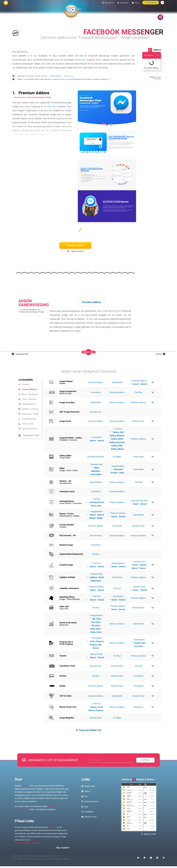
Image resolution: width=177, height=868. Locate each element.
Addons (123, 3)
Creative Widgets (28, 389)
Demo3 (92, 518)
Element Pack (138, 421)
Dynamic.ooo (96, 412)
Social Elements (27, 419)
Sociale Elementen (157, 78)
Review (96, 648)
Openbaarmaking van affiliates (27, 843)
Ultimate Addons (96, 382)
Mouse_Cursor (97, 707)
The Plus (138, 392)
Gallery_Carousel (117, 442)
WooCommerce (27, 404)
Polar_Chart (96, 629)
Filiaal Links (24, 821)
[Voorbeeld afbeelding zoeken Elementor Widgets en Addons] (139, 807)
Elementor (82, 60)
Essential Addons (138, 402)
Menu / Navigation (28, 394)
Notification (96, 581)
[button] (158, 55)
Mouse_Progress (96, 710)
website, (25, 786)
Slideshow (96, 471)
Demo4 (143, 568)
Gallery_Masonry (117, 436)
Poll (136, 3)
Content (24, 384)
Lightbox (93, 577)
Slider (97, 468)
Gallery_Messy (117, 449)
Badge (100, 518)
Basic (122, 473)
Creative (114, 473)
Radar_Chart (96, 632)
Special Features (28, 429)
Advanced (118, 469)
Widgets (108, 3)
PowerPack (96, 545)
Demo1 (136, 384)
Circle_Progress (97, 641)
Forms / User (26, 424)
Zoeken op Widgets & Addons (138, 779)
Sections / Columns (29, 409)
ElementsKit (117, 382)
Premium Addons (56, 76)
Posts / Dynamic (27, 399)
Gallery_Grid (118, 432)
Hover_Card (96, 506)
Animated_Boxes (97, 502)
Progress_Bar (96, 645)
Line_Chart (96, 622)
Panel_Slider (96, 474)
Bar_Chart (97, 619)
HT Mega (117, 457)
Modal (101, 577)
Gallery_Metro (117, 439)
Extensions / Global (29, 414)
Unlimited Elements (96, 457)
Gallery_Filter (117, 446)
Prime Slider (138, 457)
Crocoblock (96, 392)
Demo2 (144, 384)
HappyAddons (96, 482)
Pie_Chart (96, 625)
